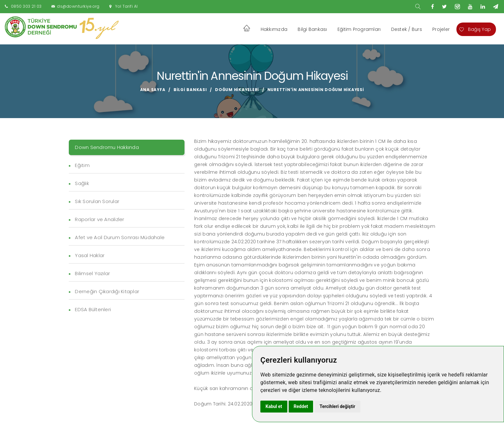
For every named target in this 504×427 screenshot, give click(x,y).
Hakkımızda (274, 29)
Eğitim (82, 165)
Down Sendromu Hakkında (107, 147)
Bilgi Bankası (312, 29)
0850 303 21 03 (26, 6)
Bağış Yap (475, 29)
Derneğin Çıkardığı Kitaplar (107, 291)
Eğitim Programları (359, 29)
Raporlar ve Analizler (99, 219)
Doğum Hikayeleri (237, 90)
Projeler (441, 29)
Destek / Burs (407, 29)
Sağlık (82, 183)
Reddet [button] (301, 406)
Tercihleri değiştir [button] (337, 406)
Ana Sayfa (153, 90)
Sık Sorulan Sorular (97, 201)
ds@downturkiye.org (78, 6)
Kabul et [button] (274, 406)
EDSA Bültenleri (93, 309)
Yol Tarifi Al (126, 6)
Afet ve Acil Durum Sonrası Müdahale (120, 237)
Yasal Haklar (90, 255)
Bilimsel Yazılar (92, 273)
